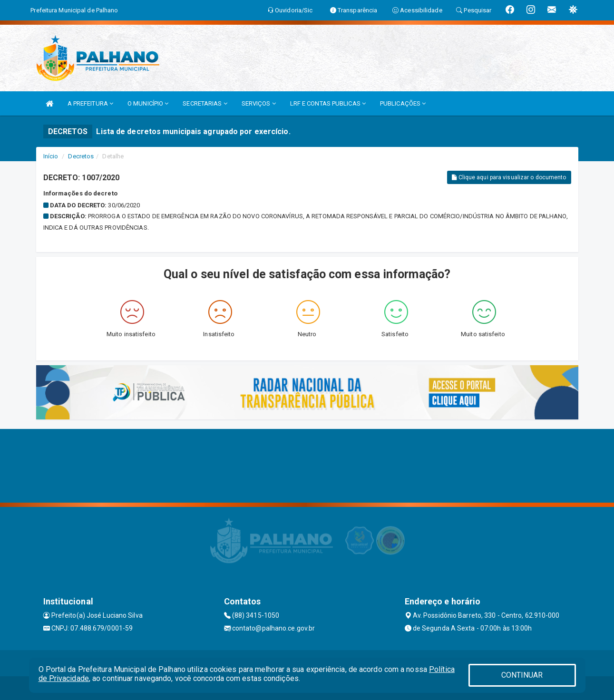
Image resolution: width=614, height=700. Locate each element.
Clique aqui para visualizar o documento (509, 177)
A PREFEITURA (90, 103)
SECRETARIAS (205, 103)
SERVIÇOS (259, 103)
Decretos (81, 156)
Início (51, 156)
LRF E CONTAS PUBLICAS (328, 103)
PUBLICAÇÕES (403, 103)
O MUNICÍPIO (148, 103)
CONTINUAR (522, 675)
